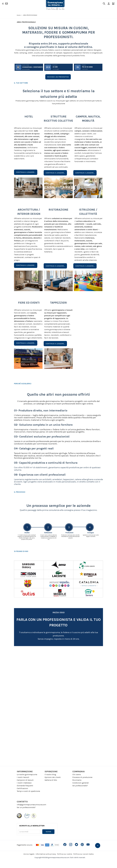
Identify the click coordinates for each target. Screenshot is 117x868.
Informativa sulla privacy (46, 854)
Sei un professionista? (26, 807)
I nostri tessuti (23, 777)
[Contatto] (6, 4)
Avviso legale (29, 854)
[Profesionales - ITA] (58, 705)
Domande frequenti (25, 786)
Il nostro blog (50, 774)
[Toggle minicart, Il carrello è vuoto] (113, 4)
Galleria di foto (51, 780)
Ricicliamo (77, 780)
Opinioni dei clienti (53, 777)
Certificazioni (22, 788)
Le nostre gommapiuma (27, 774)
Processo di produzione (82, 777)
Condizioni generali (81, 783)
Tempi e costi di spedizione (28, 791)
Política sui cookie (65, 854)
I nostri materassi (24, 783)
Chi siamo (77, 774)
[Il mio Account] (109, 4)
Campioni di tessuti (25, 780)
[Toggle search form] (104, 4)
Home (19, 15)
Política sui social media (83, 854)
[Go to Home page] (55, 5)
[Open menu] (3, 4)
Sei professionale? (80, 786)
